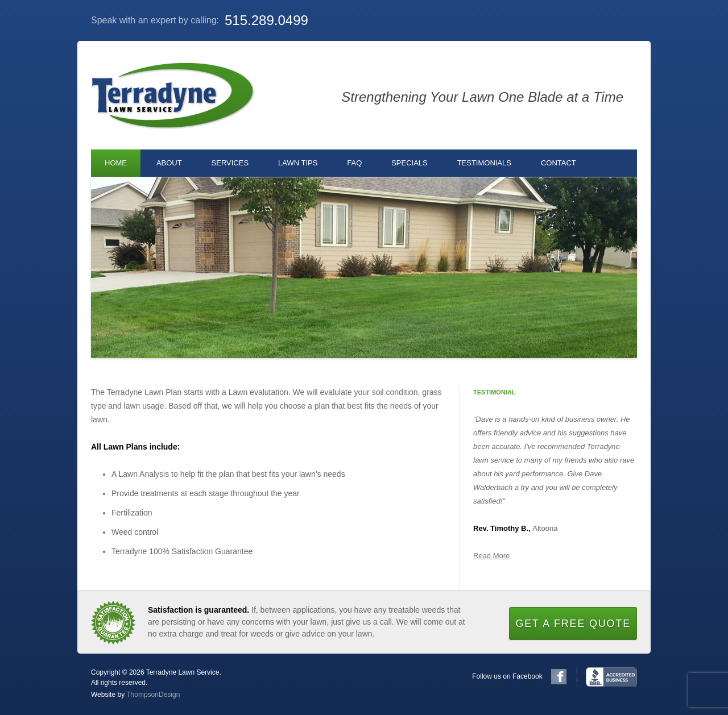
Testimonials (484, 163)
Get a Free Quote (573, 623)
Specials (409, 163)
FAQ (354, 163)
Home (116, 163)
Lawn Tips (298, 163)
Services (230, 163)
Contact (559, 163)
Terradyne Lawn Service (173, 95)
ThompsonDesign (153, 695)
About (169, 163)
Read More (491, 556)
